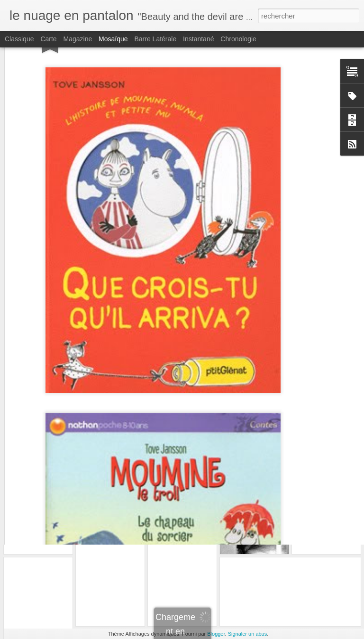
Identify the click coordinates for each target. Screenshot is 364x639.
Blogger (216, 634)
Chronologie (238, 39)
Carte (48, 39)
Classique (19, 39)
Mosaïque (113, 39)
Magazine (78, 39)
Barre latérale (155, 39)
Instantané (198, 39)
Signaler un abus (248, 634)
